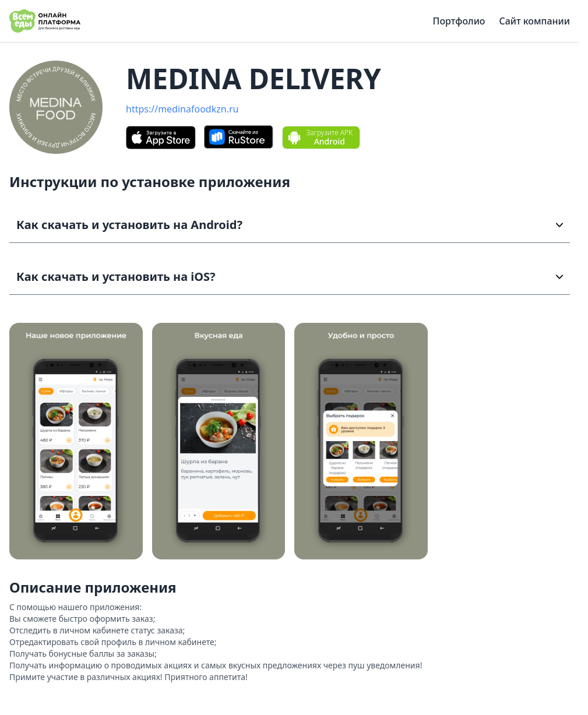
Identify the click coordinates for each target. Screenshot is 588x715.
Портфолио (459, 21)
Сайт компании (534, 21)
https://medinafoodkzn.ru (182, 109)
